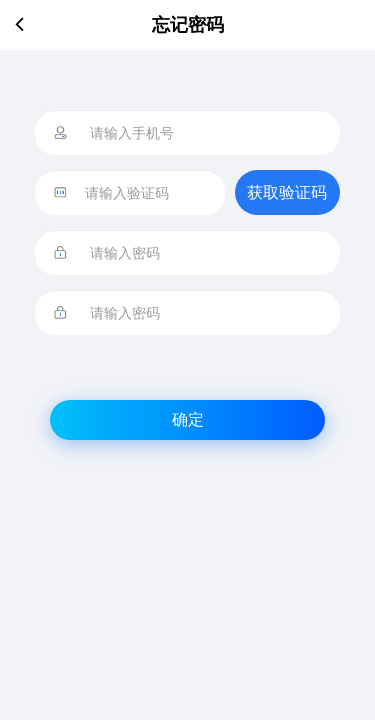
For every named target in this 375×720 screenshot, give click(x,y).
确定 (188, 419)
